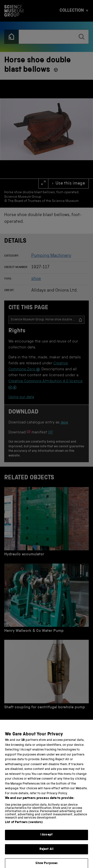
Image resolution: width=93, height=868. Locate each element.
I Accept (46, 839)
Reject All (46, 853)
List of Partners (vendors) (24, 827)
